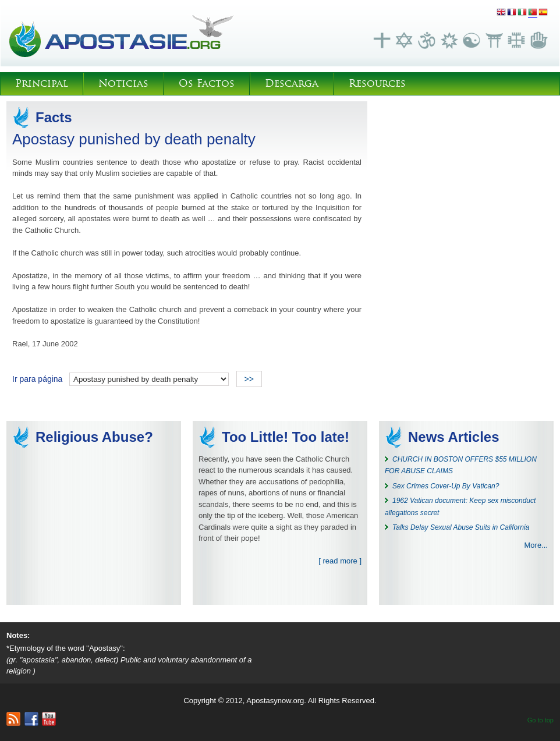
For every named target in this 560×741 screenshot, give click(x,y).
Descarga (292, 84)
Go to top (540, 720)
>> (249, 379)
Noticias (123, 84)
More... (536, 545)
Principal (42, 84)
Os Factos (207, 84)
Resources (377, 84)
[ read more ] (340, 561)
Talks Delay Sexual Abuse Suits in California (461, 527)
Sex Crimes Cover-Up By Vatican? (446, 486)
